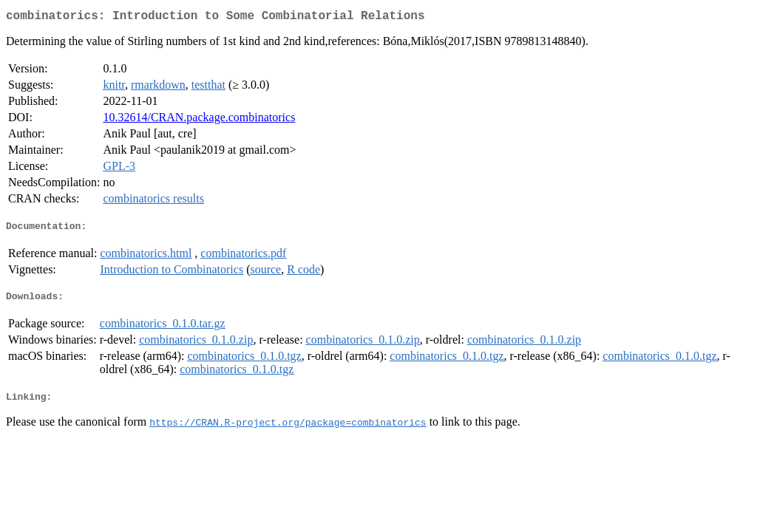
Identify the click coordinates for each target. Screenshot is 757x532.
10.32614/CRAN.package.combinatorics (199, 120)
